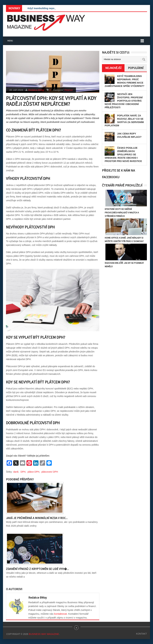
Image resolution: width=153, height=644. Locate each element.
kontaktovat (61, 614)
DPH (23, 472)
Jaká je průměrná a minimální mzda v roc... (37, 518)
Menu (10, 41)
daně (16, 472)
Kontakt (141, 634)
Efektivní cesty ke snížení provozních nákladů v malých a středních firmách (122, 213)
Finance (69, 90)
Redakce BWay (36, 90)
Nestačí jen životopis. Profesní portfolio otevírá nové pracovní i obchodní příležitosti (124, 101)
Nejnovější (113, 68)
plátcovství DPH (50, 472)
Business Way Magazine (44, 634)
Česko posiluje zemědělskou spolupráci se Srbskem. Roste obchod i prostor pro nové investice (123, 154)
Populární (136, 68)
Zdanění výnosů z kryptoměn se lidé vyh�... (37, 569)
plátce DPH (33, 472)
